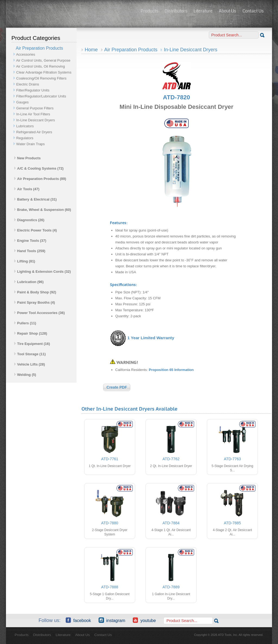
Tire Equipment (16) (32, 344)
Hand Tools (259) (30, 251)
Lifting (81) (25, 261)
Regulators (25, 138)
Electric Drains (28, 84)
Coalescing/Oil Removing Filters (41, 78)
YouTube (144, 620)
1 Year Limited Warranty (151, 338)
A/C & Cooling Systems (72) (39, 168)
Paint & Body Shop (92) (35, 292)
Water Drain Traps (31, 144)
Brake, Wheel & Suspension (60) (43, 210)
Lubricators (25, 126)
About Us (228, 11)
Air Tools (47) (27, 189)
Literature (203, 11)
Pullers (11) (25, 323)
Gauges (23, 102)
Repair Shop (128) (31, 333)
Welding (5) (25, 375)
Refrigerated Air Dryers (34, 132)
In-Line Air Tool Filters (33, 114)
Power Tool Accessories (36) (40, 313)
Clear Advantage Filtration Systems (44, 72)
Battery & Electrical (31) (35, 199)
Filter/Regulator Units (33, 90)
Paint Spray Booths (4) (34, 302)
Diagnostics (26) (29, 220)
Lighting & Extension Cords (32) (42, 272)
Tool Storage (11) (30, 354)
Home (91, 50)
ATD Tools (71, 12)
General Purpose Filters (35, 108)
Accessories (26, 54)
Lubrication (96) (29, 282)
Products (149, 11)
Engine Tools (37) (30, 241)
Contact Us (253, 11)
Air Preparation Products (131, 50)
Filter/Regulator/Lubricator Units (41, 96)
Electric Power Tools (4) (35, 230)
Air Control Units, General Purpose (43, 60)
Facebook (78, 620)
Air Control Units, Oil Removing (40, 66)
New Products (27, 158)
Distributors (176, 11)
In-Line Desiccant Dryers (36, 120)
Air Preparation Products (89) (40, 179)
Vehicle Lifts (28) (30, 364)
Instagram (112, 620)
